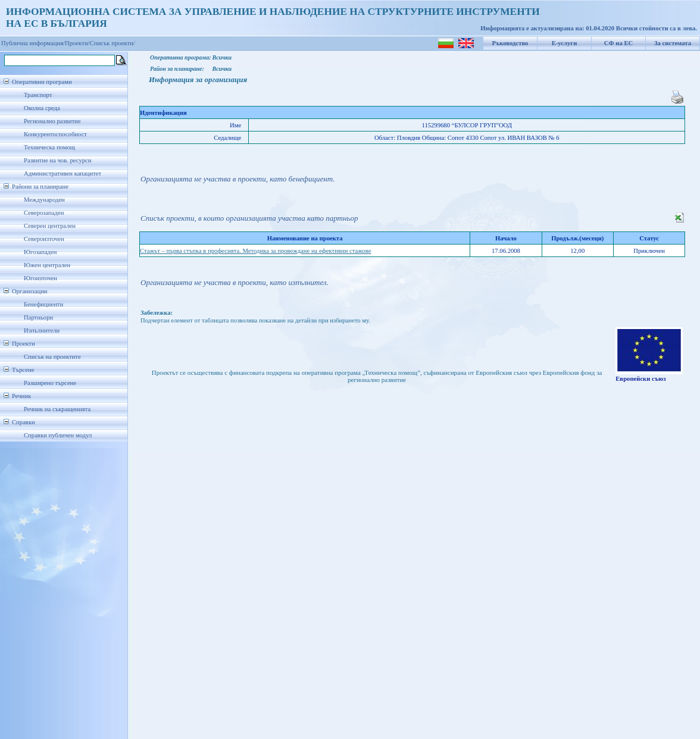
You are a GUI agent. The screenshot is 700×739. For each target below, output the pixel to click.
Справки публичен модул (58, 435)
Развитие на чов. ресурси (58, 160)
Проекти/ (77, 43)
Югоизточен (40, 278)
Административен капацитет (62, 173)
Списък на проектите (52, 357)
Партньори (38, 317)
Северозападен (44, 213)
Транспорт (38, 95)
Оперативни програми (42, 82)
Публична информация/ (33, 43)
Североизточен (44, 239)
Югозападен (40, 252)
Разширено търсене (50, 383)
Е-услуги (565, 43)
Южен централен (47, 265)
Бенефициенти (43, 304)
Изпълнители (42, 331)
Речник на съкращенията (57, 409)
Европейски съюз (640, 379)
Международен (44, 200)
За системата (673, 43)
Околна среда (42, 108)
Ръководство (510, 43)
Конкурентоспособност (55, 134)
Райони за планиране (40, 187)
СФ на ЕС (618, 43)
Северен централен (50, 226)
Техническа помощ (49, 147)
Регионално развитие (52, 121)
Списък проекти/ (112, 43)
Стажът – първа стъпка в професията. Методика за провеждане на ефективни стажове (255, 251)
